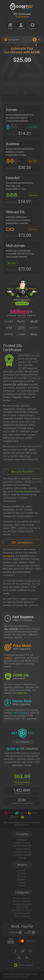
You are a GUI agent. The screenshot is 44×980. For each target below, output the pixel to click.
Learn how (17, 765)
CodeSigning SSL (22, 913)
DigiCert (22, 870)
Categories (22, 892)
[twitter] (23, 951)
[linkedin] (27, 957)
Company (22, 834)
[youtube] (19, 957)
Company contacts (22, 855)
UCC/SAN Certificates (22, 910)
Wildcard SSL (22, 907)
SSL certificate (11, 629)
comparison (9, 556)
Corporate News (22, 849)
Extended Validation (22, 904)
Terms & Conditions (22, 852)
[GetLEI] (23, 734)
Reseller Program (22, 843)
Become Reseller (22, 472)
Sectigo (22, 883)
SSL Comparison (22, 542)
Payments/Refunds (22, 846)
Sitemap (22, 858)
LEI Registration (22, 782)
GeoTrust (22, 876)
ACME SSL (22, 693)
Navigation (12, 40)
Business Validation (22, 901)
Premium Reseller (23, 491)
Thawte (22, 886)
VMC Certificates (22, 916)
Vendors (22, 865)
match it (8, 658)
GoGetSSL (22, 873)
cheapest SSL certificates (15, 384)
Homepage (22, 840)
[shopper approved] (31, 951)
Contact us (22, 303)
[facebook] (15, 951)
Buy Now (33, 127)
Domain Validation (22, 898)
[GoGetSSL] (22, 7)
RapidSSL (22, 880)
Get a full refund (21, 713)
